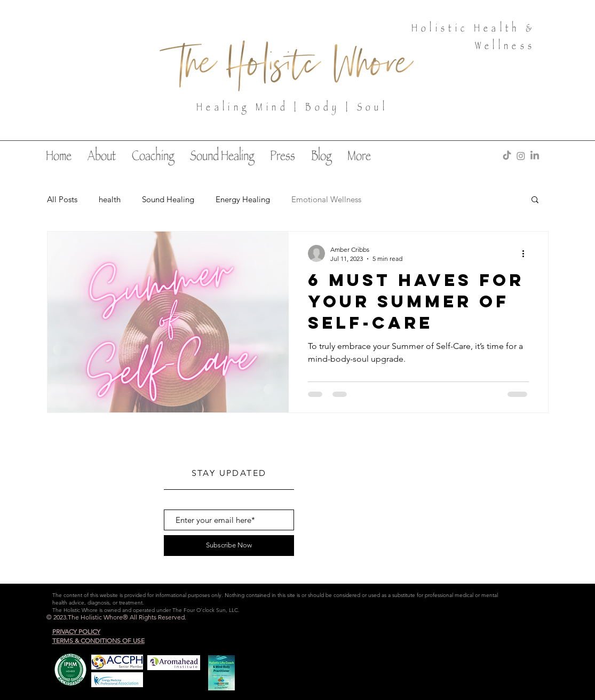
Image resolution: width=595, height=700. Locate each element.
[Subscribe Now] (229, 546)
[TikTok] (507, 156)
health (110, 199)
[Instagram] (521, 156)
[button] (535, 200)
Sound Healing (168, 199)
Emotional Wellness (326, 199)
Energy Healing (243, 199)
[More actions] (527, 253)
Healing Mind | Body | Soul (292, 109)
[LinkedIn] (535, 156)
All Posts (62, 199)
